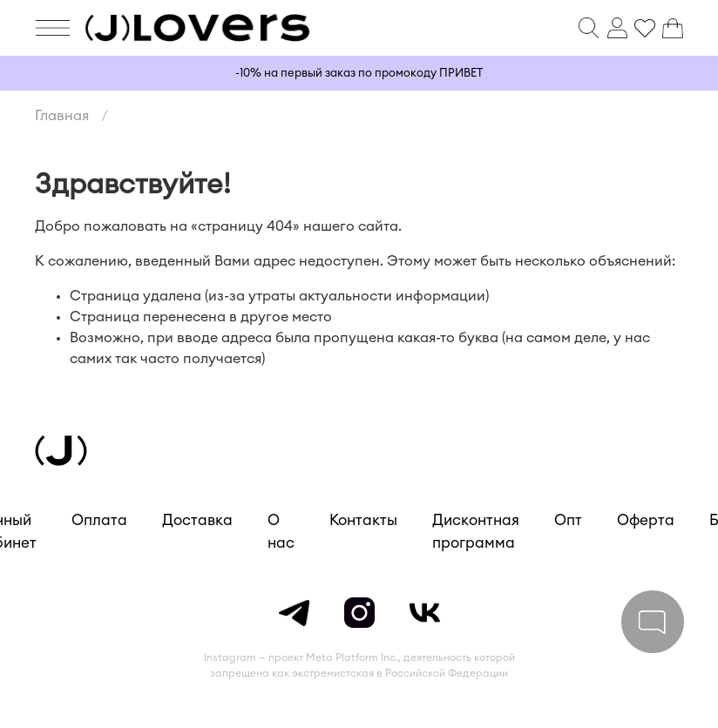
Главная (62, 116)
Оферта (646, 520)
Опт (568, 520)
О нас (281, 532)
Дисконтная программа (476, 532)
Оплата (99, 520)
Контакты (363, 520)
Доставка (197, 520)
